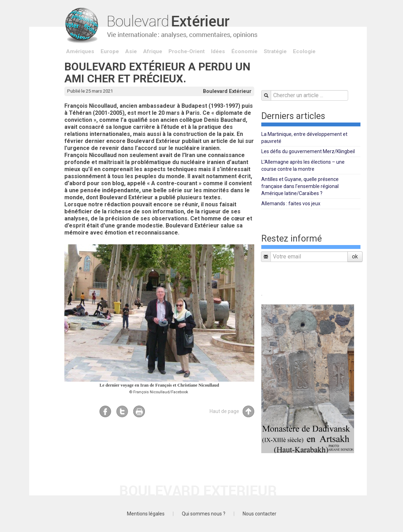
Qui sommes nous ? (204, 514)
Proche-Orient (187, 51)
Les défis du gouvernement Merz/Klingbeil (308, 151)
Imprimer (139, 411)
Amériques (80, 51)
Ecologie (304, 51)
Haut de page (232, 411)
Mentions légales (146, 514)
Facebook (105, 411)
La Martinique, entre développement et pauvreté (304, 138)
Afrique (153, 51)
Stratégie (275, 51)
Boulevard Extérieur (227, 91)
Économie (244, 51)
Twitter (122, 411)
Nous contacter (260, 514)
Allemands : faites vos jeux (291, 204)
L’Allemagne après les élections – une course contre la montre (303, 165)
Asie (131, 51)
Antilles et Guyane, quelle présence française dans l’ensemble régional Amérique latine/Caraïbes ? (300, 186)
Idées (218, 51)
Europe (110, 51)
